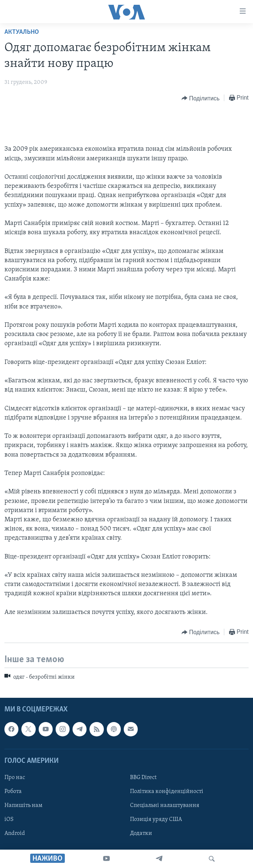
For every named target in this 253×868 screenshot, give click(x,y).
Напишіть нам (23, 806)
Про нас (15, 778)
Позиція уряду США (156, 819)
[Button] (201, 98)
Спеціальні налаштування (165, 806)
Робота (13, 792)
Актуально (22, 32)
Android (15, 834)
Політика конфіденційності (167, 792)
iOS (9, 819)
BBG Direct (143, 778)
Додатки (141, 834)
